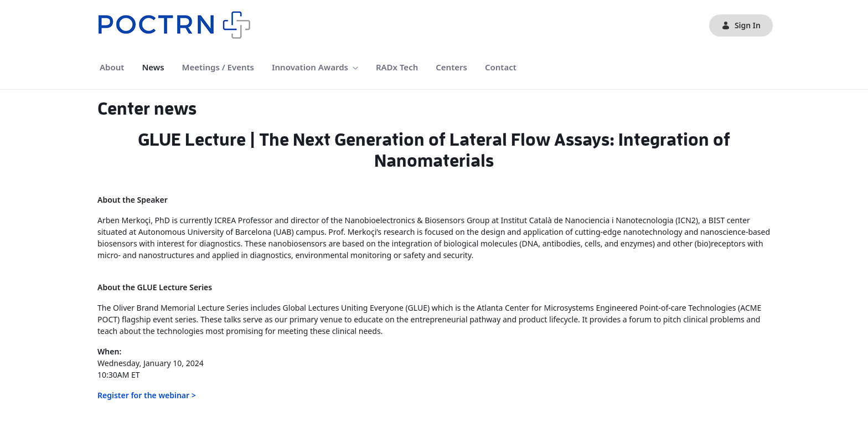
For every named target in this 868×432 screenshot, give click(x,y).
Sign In (741, 25)
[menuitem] (112, 67)
